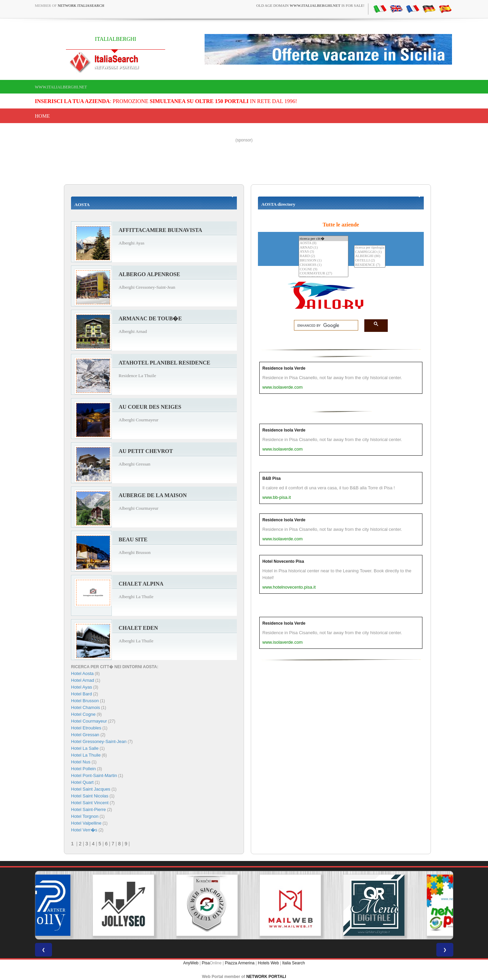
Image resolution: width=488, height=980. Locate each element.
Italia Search (293, 963)
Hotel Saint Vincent (90, 803)
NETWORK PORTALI (266, 977)
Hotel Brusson (85, 701)
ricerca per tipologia (370, 248)
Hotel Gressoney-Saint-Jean (99, 741)
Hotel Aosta (82, 673)
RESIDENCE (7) (370, 265)
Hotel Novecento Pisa (283, 561)
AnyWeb (191, 963)
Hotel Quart (82, 782)
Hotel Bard (81, 694)
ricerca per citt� (324, 239)
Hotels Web (268, 963)
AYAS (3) (324, 252)
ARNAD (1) (324, 248)
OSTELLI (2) (370, 261)
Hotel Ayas (82, 687)
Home (42, 116)
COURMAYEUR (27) (324, 274)
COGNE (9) (324, 269)
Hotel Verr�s (84, 830)
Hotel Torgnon (85, 816)
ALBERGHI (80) (370, 256)
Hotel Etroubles (86, 728)
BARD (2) (324, 256)
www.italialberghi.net (61, 87)
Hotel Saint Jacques (91, 789)
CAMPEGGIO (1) (370, 252)
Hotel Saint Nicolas (90, 796)
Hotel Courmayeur (89, 721)
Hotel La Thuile (86, 755)
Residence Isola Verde (284, 368)
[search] (324, 325)
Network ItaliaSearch (81, 5)
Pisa (206, 963)
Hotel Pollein (83, 769)
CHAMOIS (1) (324, 265)
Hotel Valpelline (86, 823)
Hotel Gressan (85, 735)
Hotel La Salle (85, 748)
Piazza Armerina (240, 963)
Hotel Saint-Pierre (89, 809)
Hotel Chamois (85, 707)
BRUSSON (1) (324, 261)
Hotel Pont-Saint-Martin (94, 775)
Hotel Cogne (83, 714)
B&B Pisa (272, 478)
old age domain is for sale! (310, 5)
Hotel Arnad (83, 680)
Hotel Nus (81, 762)
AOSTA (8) (324, 243)
